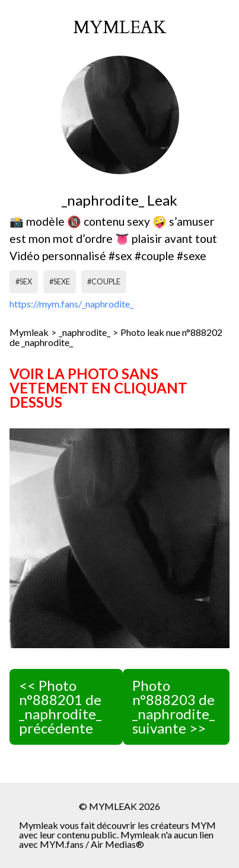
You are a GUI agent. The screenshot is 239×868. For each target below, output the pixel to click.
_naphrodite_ (85, 332)
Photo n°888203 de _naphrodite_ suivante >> (173, 707)
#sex (24, 281)
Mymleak (29, 332)
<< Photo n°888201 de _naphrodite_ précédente (60, 707)
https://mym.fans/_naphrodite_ (71, 304)
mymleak (120, 28)
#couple (104, 281)
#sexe (60, 281)
